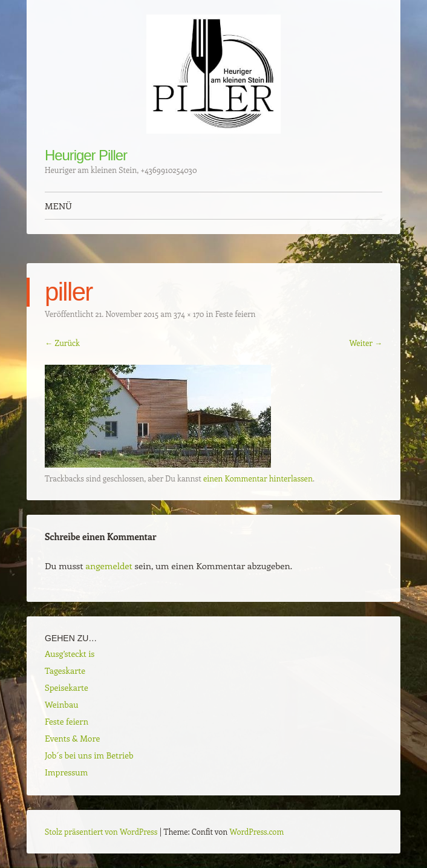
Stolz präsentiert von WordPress (101, 831)
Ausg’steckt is (70, 654)
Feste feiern (236, 314)
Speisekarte (67, 687)
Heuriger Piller (86, 155)
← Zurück (62, 343)
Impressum (66, 772)
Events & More (72, 738)
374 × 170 (189, 314)
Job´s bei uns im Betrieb (89, 755)
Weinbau (61, 704)
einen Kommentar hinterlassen (258, 478)
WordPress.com (257, 831)
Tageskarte (65, 671)
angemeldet (109, 566)
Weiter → (366, 343)
